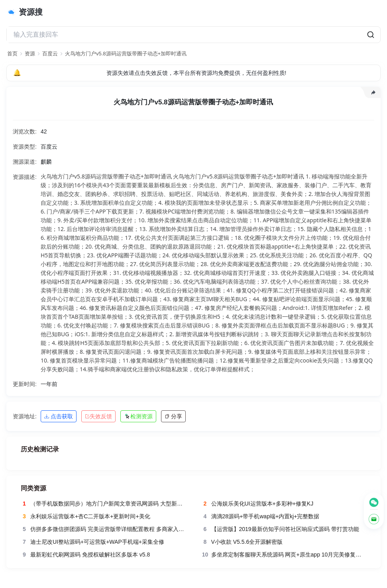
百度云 (50, 54)
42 (44, 131)
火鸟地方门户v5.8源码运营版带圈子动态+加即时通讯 (126, 54)
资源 (30, 54)
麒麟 (46, 162)
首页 (12, 54)
